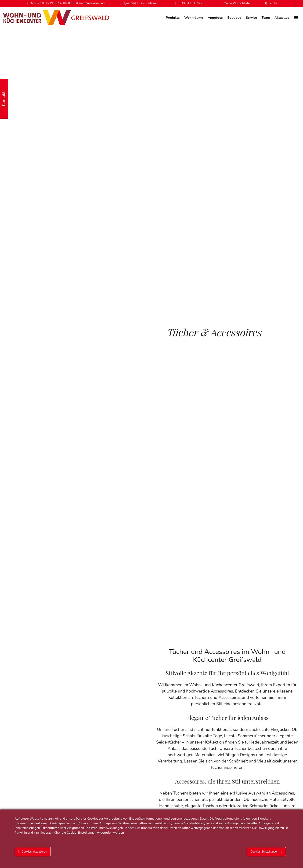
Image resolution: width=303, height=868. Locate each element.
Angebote (215, 18)
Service (251, 18)
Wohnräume (194, 18)
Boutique (234, 18)
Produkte (173, 18)
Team (266, 18)
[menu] (296, 18)
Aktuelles (282, 18)
